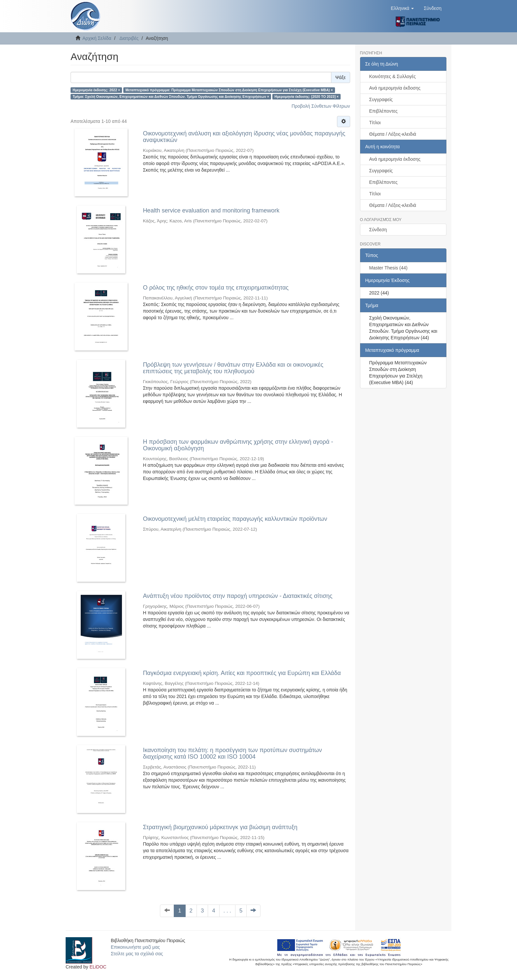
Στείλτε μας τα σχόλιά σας (137, 954)
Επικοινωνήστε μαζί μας (135, 947)
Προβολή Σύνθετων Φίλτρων (321, 106)
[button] (402, 8)
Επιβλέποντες (383, 111)
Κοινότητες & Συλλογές (393, 76)
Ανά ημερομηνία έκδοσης (395, 88)
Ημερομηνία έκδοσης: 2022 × (96, 90)
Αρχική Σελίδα (97, 38)
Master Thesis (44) (388, 268)
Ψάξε (341, 77)
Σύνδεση (378, 230)
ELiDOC (98, 967)
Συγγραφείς (381, 99)
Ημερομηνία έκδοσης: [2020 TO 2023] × (307, 97)
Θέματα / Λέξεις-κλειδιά (393, 134)
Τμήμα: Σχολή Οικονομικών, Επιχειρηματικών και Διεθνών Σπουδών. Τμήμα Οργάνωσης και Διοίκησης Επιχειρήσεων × (171, 97)
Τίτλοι (375, 123)
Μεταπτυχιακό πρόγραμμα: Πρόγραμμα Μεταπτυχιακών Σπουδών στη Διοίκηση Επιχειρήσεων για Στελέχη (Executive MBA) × (229, 90)
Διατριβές (129, 38)
